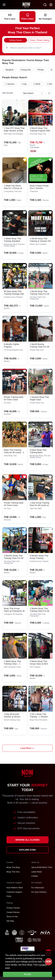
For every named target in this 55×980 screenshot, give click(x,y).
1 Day (24, 84)
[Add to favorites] (24, 102)
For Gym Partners (39, 892)
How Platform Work (15, 888)
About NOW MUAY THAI (42, 867)
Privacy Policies (13, 908)
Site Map (10, 921)
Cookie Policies (13, 912)
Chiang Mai (25, 70)
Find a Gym (10, 17)
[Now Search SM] (45, 5)
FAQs (9, 896)
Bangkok (10, 70)
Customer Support (14, 892)
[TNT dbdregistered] (27, 949)
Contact (35, 876)
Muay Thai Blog (13, 867)
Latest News (37, 872)
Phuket (41, 70)
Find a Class (27, 17)
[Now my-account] (51, 5)
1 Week (37, 84)
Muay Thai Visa (13, 872)
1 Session (10, 84)
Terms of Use (12, 917)
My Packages (45, 17)
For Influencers (38, 888)
